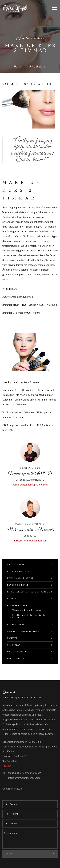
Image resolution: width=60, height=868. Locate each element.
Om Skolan (14, 645)
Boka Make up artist (20, 578)
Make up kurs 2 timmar (27, 610)
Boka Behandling (18, 571)
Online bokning (17, 652)
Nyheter (12, 638)
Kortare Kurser (33, 66)
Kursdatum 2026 (17, 624)
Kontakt (12, 599)
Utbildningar (16, 659)
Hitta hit (7, 766)
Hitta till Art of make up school (29, 592)
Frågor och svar (18, 585)
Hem (16, 66)
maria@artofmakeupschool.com (30, 541)
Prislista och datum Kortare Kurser (30, 616)
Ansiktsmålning (17, 564)
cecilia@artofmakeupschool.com (30, 485)
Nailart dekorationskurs (23, 631)
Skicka (30, 854)
